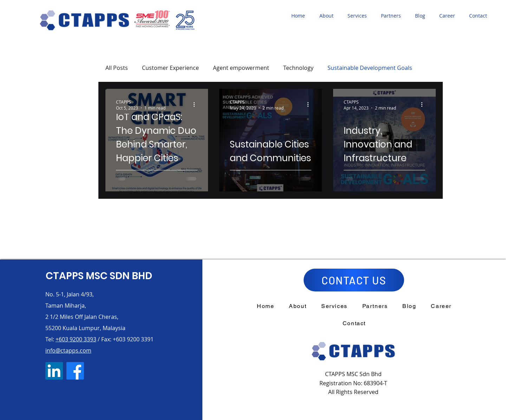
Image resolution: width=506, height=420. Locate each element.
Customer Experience (170, 68)
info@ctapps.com (68, 350)
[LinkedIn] (54, 371)
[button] (328, 16)
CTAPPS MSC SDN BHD (99, 276)
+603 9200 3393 (76, 339)
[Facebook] (75, 371)
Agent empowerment (241, 68)
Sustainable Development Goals (370, 68)
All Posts (117, 68)
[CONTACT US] (354, 280)
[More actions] (196, 105)
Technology (298, 68)
